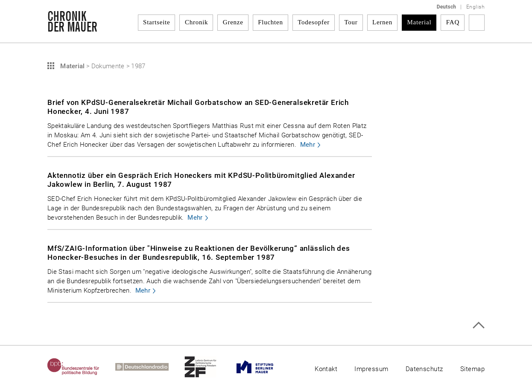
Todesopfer (314, 22)
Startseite (156, 22)
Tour (351, 22)
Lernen (382, 22)
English (475, 7)
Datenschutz (424, 369)
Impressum (371, 369)
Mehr (308, 145)
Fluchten (270, 22)
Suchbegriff (477, 23)
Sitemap (472, 369)
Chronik (196, 22)
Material (419, 22)
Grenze (233, 22)
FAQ (453, 22)
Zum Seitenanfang (478, 325)
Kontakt (326, 369)
